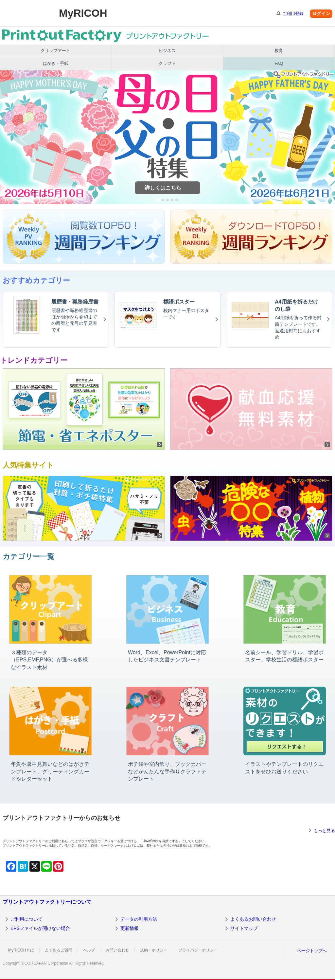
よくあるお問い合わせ (253, 919)
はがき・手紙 (56, 63)
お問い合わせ (117, 950)
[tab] (158, 200)
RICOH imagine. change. (26, 13)
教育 (279, 51)
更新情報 (130, 928)
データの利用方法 (139, 919)
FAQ (279, 63)
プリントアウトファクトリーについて (47, 902)
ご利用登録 (293, 14)
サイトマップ (244, 928)
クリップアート (55, 51)
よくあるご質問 (59, 950)
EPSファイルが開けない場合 (40, 928)
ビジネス (167, 51)
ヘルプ (89, 950)
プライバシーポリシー (198, 950)
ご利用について (26, 919)
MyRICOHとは (21, 950)
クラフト (167, 63)
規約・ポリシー (154, 950)
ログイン (321, 13)
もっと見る (324, 831)
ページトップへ (312, 951)
